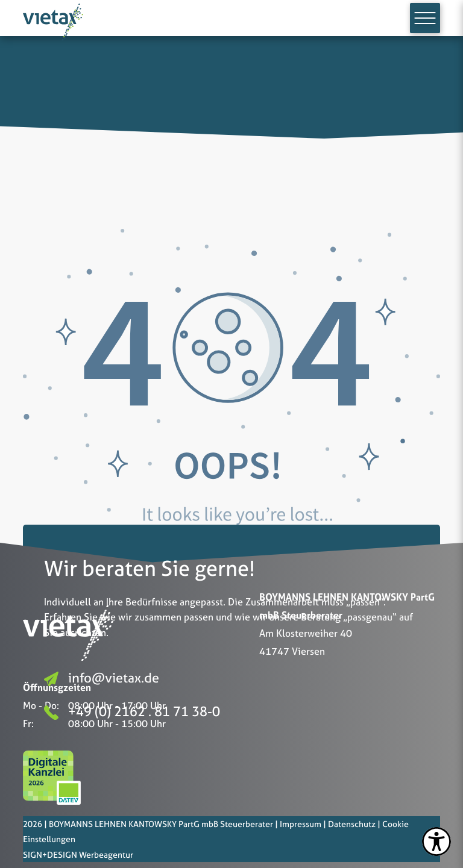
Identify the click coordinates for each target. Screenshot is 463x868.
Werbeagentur (106, 854)
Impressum (301, 824)
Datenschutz (352, 824)
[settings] (436, 841)
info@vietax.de (102, 678)
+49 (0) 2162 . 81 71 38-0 (132, 712)
